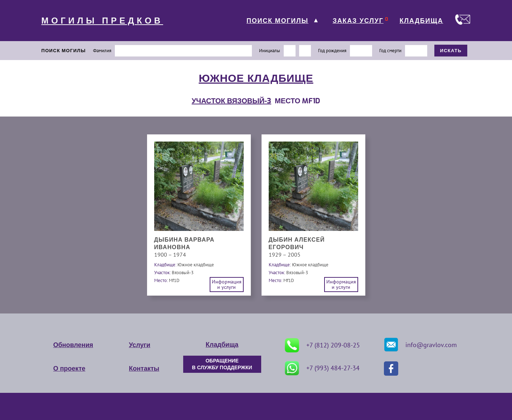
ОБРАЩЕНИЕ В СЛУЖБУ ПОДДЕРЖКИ (222, 364)
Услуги (140, 345)
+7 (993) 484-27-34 (322, 368)
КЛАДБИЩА (421, 21)
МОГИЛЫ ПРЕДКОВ (102, 21)
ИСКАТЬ (451, 51)
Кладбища (222, 345)
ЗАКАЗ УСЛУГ (358, 21)
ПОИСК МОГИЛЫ (277, 21)
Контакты (144, 369)
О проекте (69, 369)
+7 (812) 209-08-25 (322, 345)
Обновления (73, 345)
